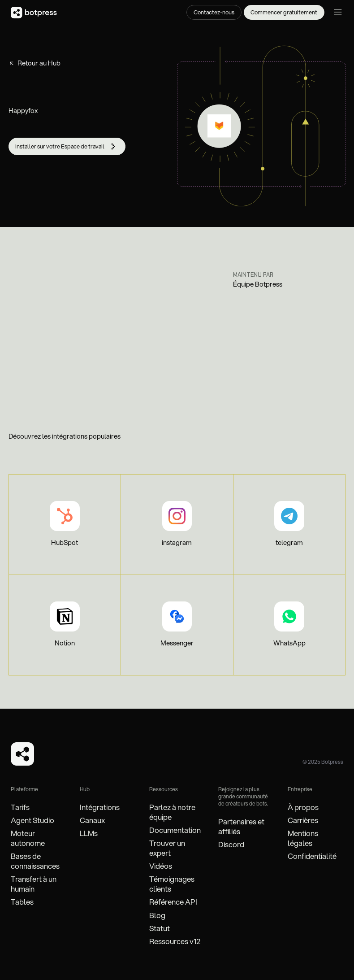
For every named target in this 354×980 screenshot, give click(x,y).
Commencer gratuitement (284, 12)
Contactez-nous (214, 12)
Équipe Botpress (258, 284)
